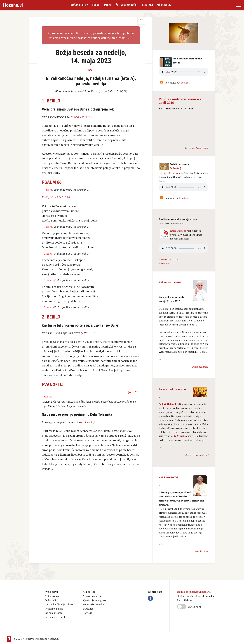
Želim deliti (51, 600)
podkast (185, 83)
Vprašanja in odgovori (95, 600)
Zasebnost (89, 609)
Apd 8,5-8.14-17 (81, 117)
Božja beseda (79, 5)
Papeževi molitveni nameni (197, 148)
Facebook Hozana (151, 598)
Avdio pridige (52, 596)
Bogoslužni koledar (94, 604)
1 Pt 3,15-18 (89, 333)
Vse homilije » (165, 263)
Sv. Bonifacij (175, 168)
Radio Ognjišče (178, 231)
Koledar (141, 21)
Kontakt (148, 5)
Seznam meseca (54, 613)
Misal (108, 5)
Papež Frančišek (200, 367)
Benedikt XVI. (202, 551)
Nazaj (33, 60)
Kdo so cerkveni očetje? (197, 455)
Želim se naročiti (127, 5)
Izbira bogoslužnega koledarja (194, 592)
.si (13, 5)
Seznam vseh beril (55, 617)
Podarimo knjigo (54, 609)
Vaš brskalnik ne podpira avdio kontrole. (184, 187)
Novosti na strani (93, 596)
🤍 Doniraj (164, 5)
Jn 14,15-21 (87, 422)
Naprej (149, 60)
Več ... (161, 359)
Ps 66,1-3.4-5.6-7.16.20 (56, 197)
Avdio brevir (51, 592)
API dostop (89, 592)
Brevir (96, 5)
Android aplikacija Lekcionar (61, 604)
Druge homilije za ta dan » (170, 259)
